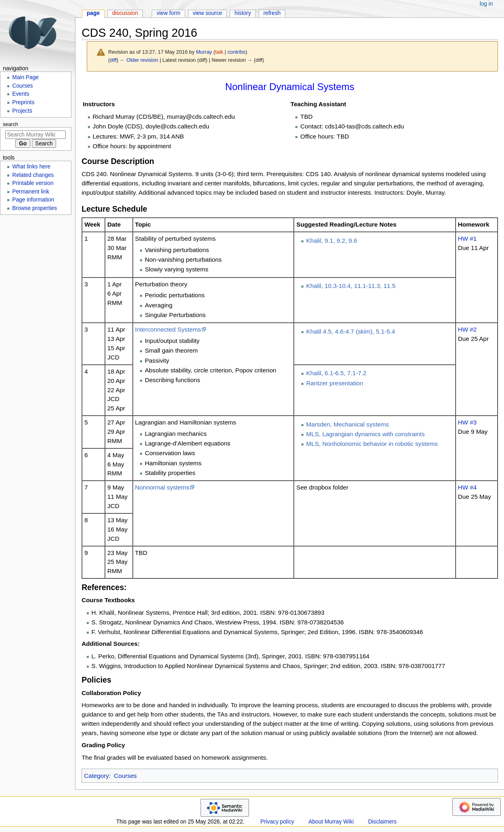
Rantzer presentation (335, 383)
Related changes (33, 175)
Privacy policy (277, 822)
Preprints (23, 102)
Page (93, 13)
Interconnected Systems (168, 329)
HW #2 (467, 329)
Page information (33, 200)
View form (168, 13)
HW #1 (467, 238)
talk (219, 52)
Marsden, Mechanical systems (348, 424)
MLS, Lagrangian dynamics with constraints (366, 434)
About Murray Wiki (331, 822)
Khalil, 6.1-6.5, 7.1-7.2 (336, 373)
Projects (22, 111)
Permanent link (31, 192)
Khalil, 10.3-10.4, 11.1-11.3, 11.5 (351, 286)
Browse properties (35, 208)
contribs (237, 52)
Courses (125, 776)
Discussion (125, 13)
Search (10, 124)
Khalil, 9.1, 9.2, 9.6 (332, 241)
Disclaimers (382, 822)
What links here (31, 167)
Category (96, 776)
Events (21, 94)
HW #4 (467, 487)
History (243, 13)
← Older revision (139, 60)
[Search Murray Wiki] (36, 135)
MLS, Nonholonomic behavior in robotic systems (372, 444)
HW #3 (467, 422)
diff (113, 60)
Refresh (272, 13)
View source (208, 13)
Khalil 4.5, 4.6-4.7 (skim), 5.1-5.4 (351, 331)
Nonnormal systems (162, 487)
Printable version (33, 183)
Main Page (25, 77)
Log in (486, 4)
